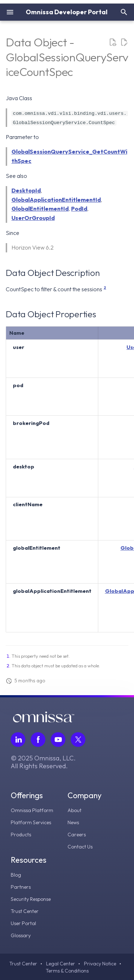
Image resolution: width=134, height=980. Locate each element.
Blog (16, 875)
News (73, 822)
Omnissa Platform (32, 810)
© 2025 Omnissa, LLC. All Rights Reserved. (43, 762)
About (75, 810)
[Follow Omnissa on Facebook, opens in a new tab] (38, 740)
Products (21, 835)
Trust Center (25, 911)
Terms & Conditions (67, 971)
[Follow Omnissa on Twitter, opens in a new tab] (78, 740)
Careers (77, 835)
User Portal (23, 923)
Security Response (31, 899)
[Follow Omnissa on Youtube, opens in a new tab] (58, 740)
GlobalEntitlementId (40, 209)
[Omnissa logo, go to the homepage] (44, 720)
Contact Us (80, 847)
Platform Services (31, 822)
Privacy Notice (100, 964)
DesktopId (26, 190)
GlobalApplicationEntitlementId (56, 200)
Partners (21, 887)
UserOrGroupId (33, 218)
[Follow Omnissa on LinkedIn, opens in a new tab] (18, 740)
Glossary (21, 935)
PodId (79, 209)
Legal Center (61, 964)
